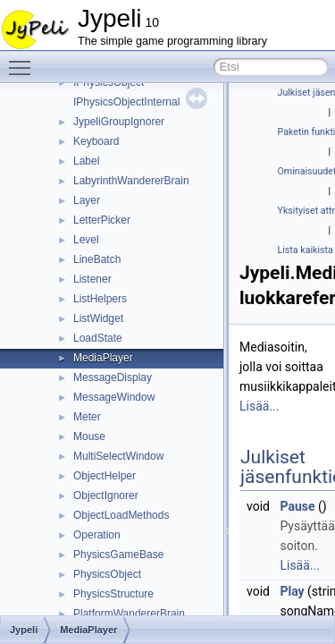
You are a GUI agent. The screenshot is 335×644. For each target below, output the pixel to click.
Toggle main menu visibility (24, 60)
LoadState (98, 338)
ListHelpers (100, 299)
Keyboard (96, 141)
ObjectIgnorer (106, 496)
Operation (97, 535)
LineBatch (97, 259)
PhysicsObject (107, 574)
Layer (87, 200)
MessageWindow (114, 397)
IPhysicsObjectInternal (126, 102)
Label (86, 161)
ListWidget (98, 318)
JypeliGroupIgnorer (119, 122)
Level (86, 240)
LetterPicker (102, 220)
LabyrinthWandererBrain (131, 181)
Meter (87, 417)
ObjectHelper (105, 476)
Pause (297, 506)
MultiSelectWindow (118, 456)
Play (292, 591)
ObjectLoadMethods (121, 515)
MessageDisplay (113, 377)
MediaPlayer (103, 358)
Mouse (89, 436)
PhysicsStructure (113, 594)
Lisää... (259, 406)
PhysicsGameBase (118, 555)
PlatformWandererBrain (129, 614)
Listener (92, 279)
